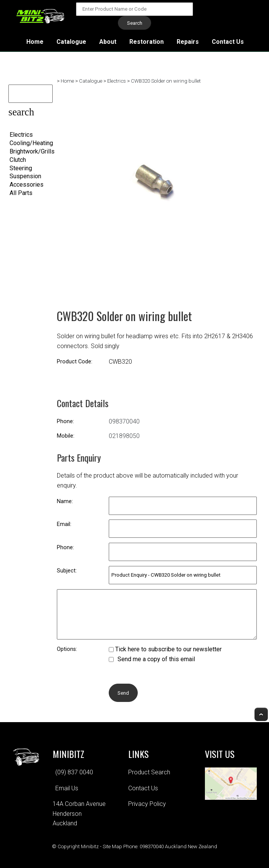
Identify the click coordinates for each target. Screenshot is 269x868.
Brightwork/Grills (32, 151)
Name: (65, 501)
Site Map (112, 846)
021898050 (124, 436)
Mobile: (66, 436)
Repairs (188, 42)
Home (35, 42)
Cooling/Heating (31, 143)
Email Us (67, 788)
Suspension (25, 176)
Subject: (67, 571)
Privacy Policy (147, 804)
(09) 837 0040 (74, 772)
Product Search (149, 772)
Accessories (27, 185)
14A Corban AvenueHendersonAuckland (79, 814)
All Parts (21, 193)
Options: (67, 649)
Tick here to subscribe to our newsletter (165, 649)
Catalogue (71, 42)
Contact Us (228, 42)
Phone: (65, 421)
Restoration (147, 42)
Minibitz (90, 846)
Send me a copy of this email (152, 659)
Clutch (18, 160)
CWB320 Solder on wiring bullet (166, 81)
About (108, 42)
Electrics (21, 135)
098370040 (124, 421)
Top (261, 714)
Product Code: (75, 362)
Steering (21, 168)
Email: (64, 524)
